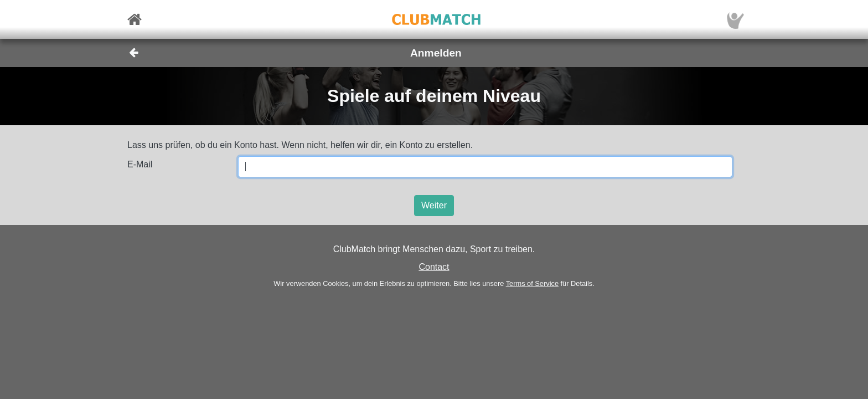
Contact (434, 267)
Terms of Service (532, 283)
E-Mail (140, 164)
